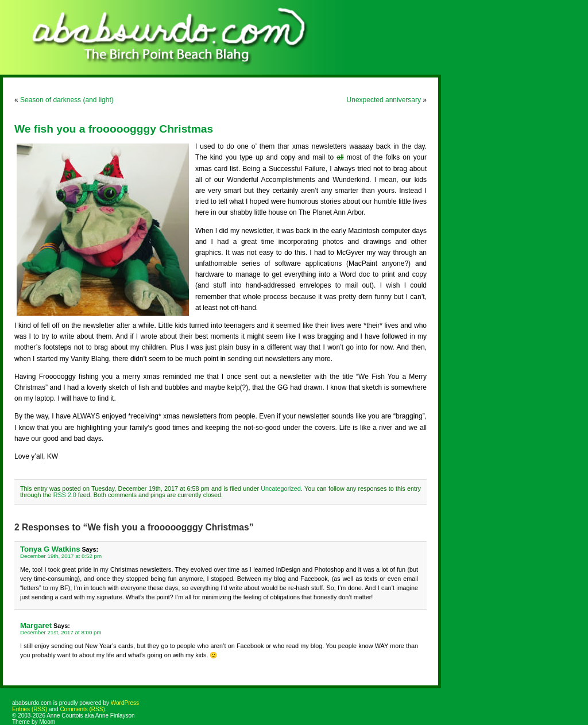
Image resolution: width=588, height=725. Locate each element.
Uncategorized (281, 488)
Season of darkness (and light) (67, 100)
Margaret (36, 625)
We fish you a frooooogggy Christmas (114, 129)
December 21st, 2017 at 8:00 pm (61, 632)
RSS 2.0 (65, 495)
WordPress (125, 703)
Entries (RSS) (30, 709)
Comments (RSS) (82, 709)
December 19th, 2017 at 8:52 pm (61, 556)
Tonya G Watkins (50, 549)
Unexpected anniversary (384, 100)
